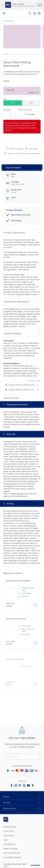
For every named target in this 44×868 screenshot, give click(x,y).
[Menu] (4, 13)
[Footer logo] (10, 803)
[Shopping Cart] (34, 13)
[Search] (30, 13)
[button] (39, 13)
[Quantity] (10, 114)
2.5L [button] (31, 103)
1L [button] (13, 103)
